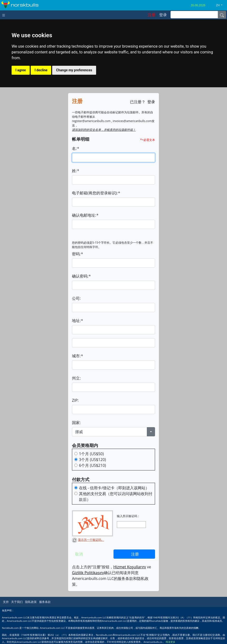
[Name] (222, 15)
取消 (79, 554)
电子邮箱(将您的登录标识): (96, 193)
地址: (77, 321)
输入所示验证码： (128, 516)
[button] (221, 5)
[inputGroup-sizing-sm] (194, 15)
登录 (151, 102)
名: (75, 148)
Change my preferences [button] (74, 70)
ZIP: (75, 400)
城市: (77, 356)
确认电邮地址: (85, 215)
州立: (76, 378)
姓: (75, 171)
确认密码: (81, 276)
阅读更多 (170, 642)
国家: (76, 423)
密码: (77, 254)
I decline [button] (41, 70)
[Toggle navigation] (5, 15)
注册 (135, 554)
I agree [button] (21, 70)
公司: (76, 298)
